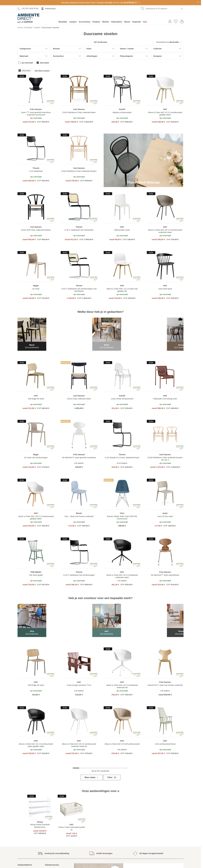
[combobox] (162, 9)
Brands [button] (56, 49)
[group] (101, 71)
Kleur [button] (89, 49)
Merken (106, 22)
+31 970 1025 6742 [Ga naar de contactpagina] (28, 9)
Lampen (73, 22)
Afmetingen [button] (92, 56)
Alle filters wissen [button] (42, 70)
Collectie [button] (158, 49)
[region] (36, 99)
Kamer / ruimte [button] (127, 49)
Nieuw (127, 22)
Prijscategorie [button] (126, 56)
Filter (112, 775)
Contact (48, 866)
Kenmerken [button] (58, 56)
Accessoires (85, 22)
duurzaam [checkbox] (45, 63)
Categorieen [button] (25, 49)
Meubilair (63, 22)
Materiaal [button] (24, 56)
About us (21, 866)
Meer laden (90, 775)
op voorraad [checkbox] (27, 63)
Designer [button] (158, 56)
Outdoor (96, 22)
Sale (145, 22)
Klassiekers (117, 22)
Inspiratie (137, 22)
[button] (167, 42)
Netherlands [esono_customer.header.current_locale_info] (48, 9)
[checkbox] (25, 71)
